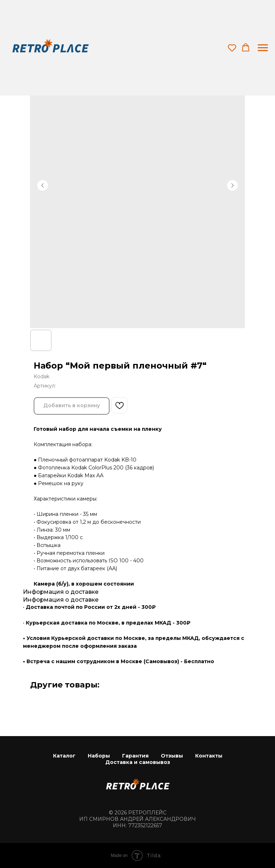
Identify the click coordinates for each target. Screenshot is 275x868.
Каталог (64, 756)
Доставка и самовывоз (138, 762)
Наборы (99, 756)
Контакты (209, 756)
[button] (232, 48)
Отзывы (172, 756)
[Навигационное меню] (263, 48)
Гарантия (135, 756)
